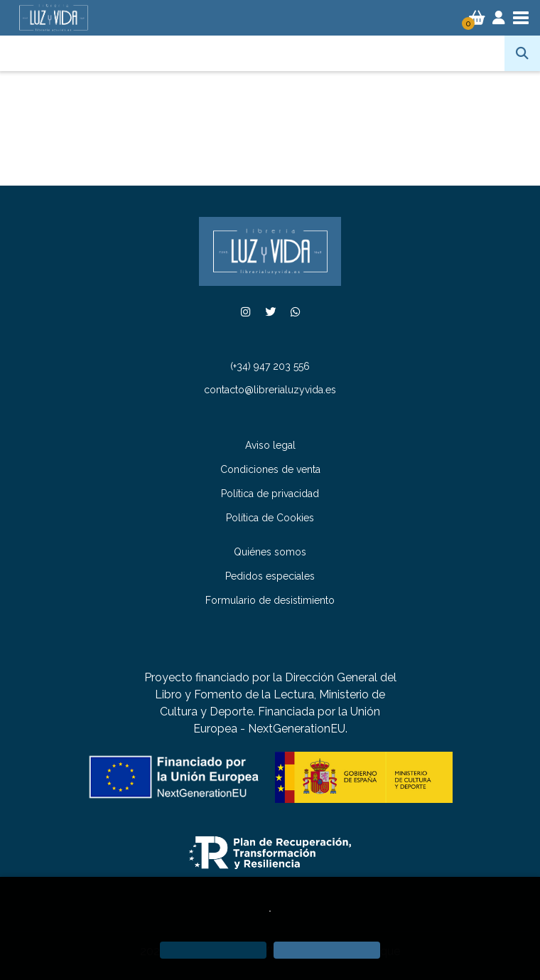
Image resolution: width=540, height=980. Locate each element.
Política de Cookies (270, 518)
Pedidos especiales (270, 576)
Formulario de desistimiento (270, 600)
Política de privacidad (270, 494)
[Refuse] (213, 950)
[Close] (327, 950)
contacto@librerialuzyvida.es (270, 390)
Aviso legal (270, 445)
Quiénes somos (270, 552)
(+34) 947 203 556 (270, 366)
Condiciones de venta (270, 469)
